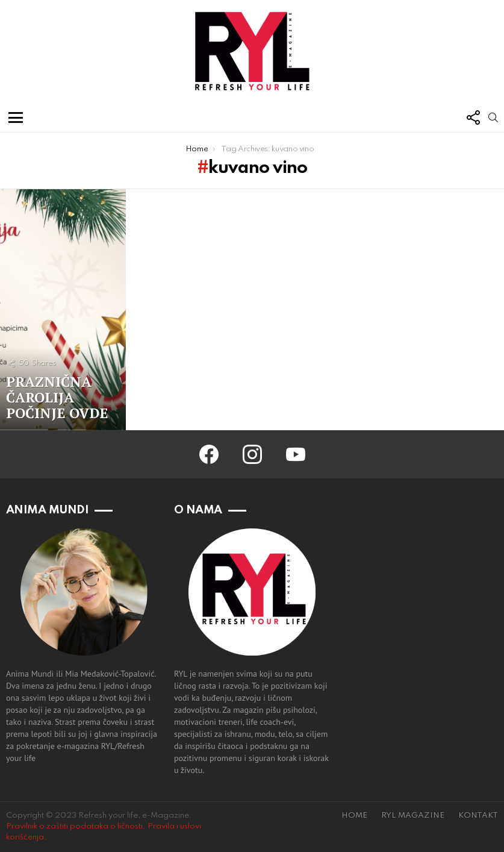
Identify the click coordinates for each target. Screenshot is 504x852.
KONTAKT (478, 816)
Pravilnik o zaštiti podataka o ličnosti (74, 826)
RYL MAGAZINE (413, 816)
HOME (354, 816)
